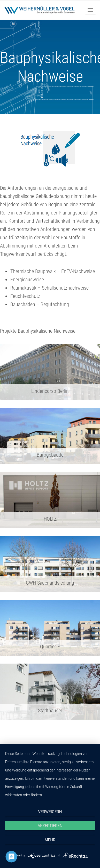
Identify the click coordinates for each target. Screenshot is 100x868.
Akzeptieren (50, 826)
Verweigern (50, 812)
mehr (50, 840)
